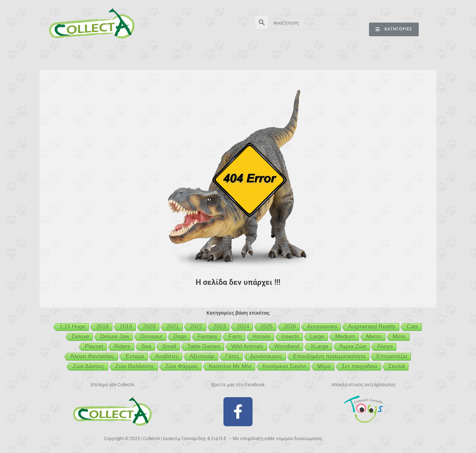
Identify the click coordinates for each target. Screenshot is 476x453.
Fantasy (208, 337)
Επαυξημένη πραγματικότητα (329, 356)
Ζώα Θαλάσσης (135, 366)
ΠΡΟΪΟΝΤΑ (110, 56)
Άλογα (385, 346)
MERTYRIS (355, 56)
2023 (220, 327)
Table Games (204, 346)
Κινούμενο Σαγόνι (284, 366)
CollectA (71, 56)
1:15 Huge (72, 327)
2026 (290, 327)
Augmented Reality (372, 327)
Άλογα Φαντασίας (92, 356)
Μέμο (324, 366)
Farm (235, 337)
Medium (345, 337)
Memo (374, 337)
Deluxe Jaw (115, 337)
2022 (196, 327)
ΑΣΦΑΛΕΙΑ (196, 56)
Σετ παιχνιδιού (360, 366)
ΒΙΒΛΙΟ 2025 (153, 56)
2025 (266, 327)
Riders (122, 346)
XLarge (319, 346)
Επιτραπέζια (392, 356)
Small (169, 346)
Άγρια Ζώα (353, 346)
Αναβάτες (167, 356)
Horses (261, 337)
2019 (126, 327)
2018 (102, 327)
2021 (173, 327)
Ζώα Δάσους (89, 366)
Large (317, 337)
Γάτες (232, 356)
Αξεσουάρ (202, 356)
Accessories (322, 327)
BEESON (235, 56)
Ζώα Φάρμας (182, 366)
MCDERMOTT (311, 56)
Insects (290, 337)
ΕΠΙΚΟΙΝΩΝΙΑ (399, 56)
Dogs (180, 337)
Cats (412, 327)
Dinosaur (151, 337)
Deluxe (80, 337)
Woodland (287, 346)
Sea (146, 346)
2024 (243, 327)
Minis (399, 337)
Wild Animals (247, 346)
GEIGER (270, 56)
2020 (149, 327)
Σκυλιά (397, 366)
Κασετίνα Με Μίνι (230, 366)
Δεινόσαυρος (266, 356)
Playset (94, 346)
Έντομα (135, 356)
